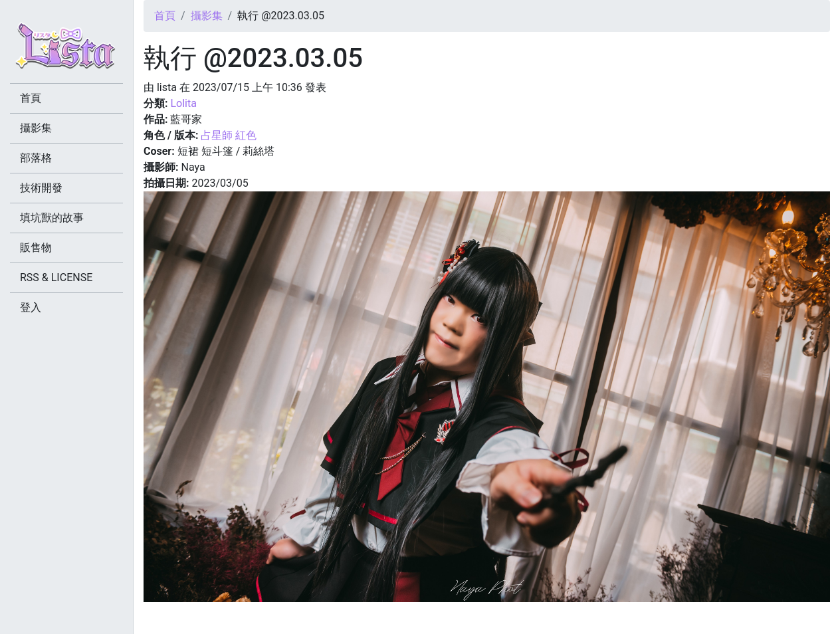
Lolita (183, 103)
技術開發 (41, 188)
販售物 (36, 248)
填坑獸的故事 (52, 218)
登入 (31, 307)
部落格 (36, 158)
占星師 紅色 (229, 135)
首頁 (165, 16)
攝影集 (207, 16)
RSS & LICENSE (56, 277)
